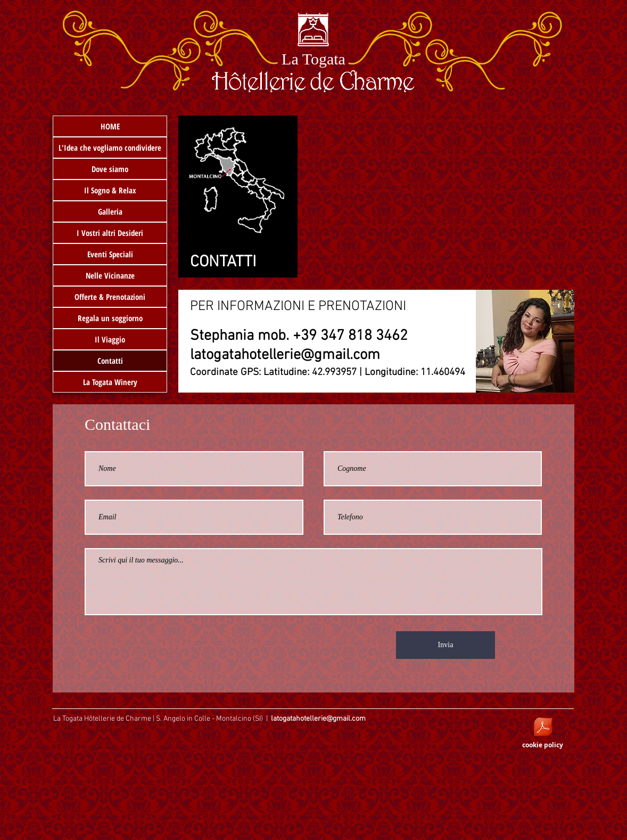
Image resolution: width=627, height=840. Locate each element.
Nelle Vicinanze (110, 275)
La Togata (313, 59)
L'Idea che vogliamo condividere (110, 148)
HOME (110, 126)
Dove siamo (110, 169)
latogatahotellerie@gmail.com (285, 355)
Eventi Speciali (110, 254)
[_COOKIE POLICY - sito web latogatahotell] (543, 728)
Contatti (110, 361)
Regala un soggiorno (110, 318)
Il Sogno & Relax (110, 190)
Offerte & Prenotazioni (110, 297)
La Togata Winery (110, 382)
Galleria (110, 211)
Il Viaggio (110, 339)
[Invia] (445, 645)
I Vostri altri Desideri (110, 233)
